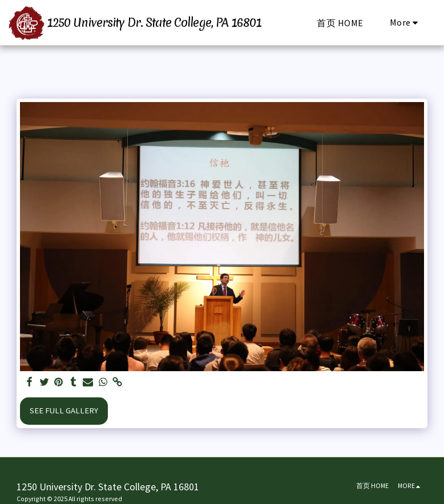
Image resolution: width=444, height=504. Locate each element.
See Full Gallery (64, 410)
